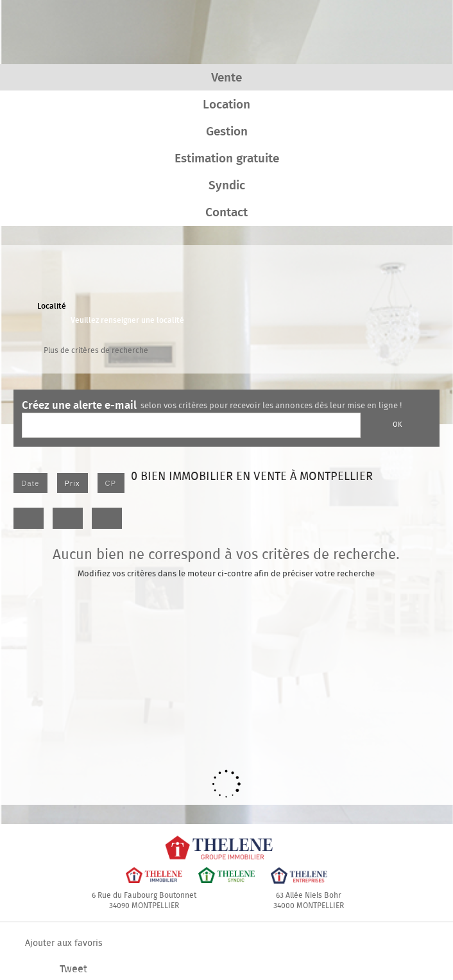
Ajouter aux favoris (64, 943)
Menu (423, 30)
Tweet (73, 969)
